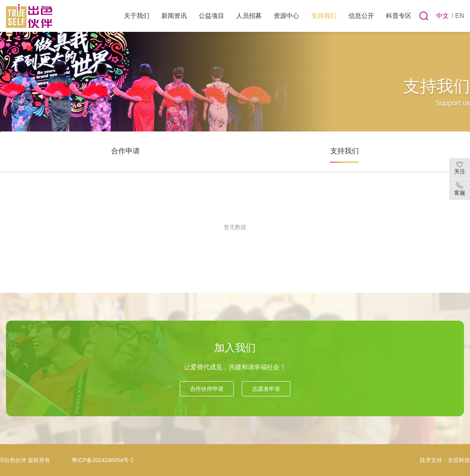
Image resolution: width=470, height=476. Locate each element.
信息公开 (361, 16)
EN (460, 16)
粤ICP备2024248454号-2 (103, 460)
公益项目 (211, 16)
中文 (443, 16)
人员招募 (249, 16)
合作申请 (125, 151)
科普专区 (399, 16)
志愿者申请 (266, 389)
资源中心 (286, 16)
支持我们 (324, 16)
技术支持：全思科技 (445, 460)
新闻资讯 (174, 16)
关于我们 (137, 16)
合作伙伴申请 (207, 389)
